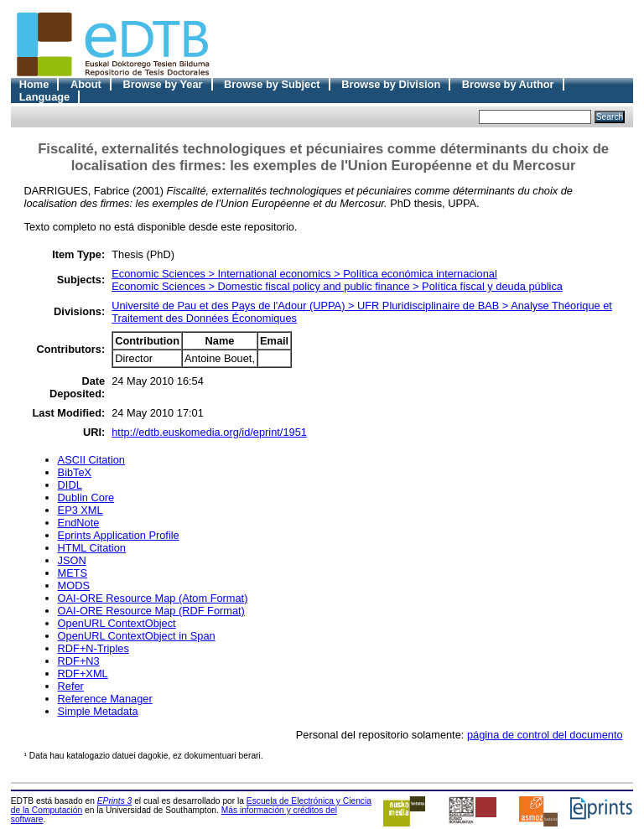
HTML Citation (92, 548)
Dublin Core (86, 497)
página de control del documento (545, 735)
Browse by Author (508, 84)
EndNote (79, 523)
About (86, 84)
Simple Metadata (98, 711)
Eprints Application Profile (119, 535)
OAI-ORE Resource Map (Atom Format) (153, 598)
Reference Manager (105, 699)
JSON (72, 560)
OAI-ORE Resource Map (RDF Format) (151, 611)
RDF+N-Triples (93, 648)
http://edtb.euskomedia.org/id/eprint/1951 (209, 432)
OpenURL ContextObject (117, 623)
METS (73, 573)
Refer (71, 686)
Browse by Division (391, 84)
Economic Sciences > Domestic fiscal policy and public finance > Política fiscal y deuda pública (337, 286)
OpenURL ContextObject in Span (137, 636)
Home (34, 84)
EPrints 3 (115, 801)
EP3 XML (80, 510)
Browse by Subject (272, 84)
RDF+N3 (79, 661)
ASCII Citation (91, 460)
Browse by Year (162, 84)
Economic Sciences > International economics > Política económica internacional (304, 274)
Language (44, 97)
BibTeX (75, 472)
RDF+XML (83, 674)
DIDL (70, 485)
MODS (74, 585)
